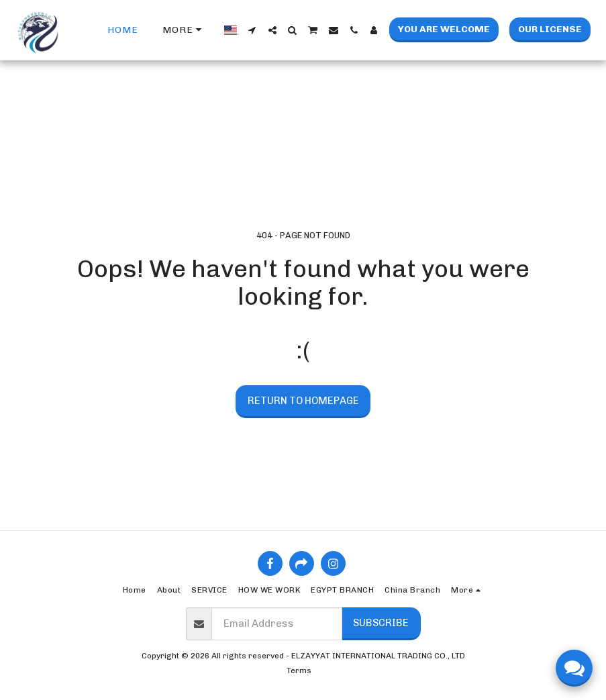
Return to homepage (303, 401)
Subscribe (381, 623)
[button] (252, 30)
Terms (299, 670)
